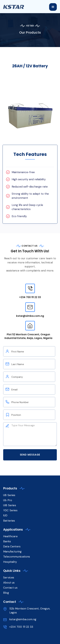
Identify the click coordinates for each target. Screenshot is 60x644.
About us (9, 583)
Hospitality (10, 562)
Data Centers (12, 546)
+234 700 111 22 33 (30, 297)
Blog (6, 593)
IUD (6, 515)
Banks (7, 541)
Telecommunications (17, 557)
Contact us (10, 588)
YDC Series (10, 510)
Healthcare (10, 536)
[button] (53, 7)
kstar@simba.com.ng (30, 316)
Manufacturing (12, 552)
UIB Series (10, 505)
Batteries (9, 521)
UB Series (9, 495)
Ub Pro (8, 500)
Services (9, 577)
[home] (17, 6)
